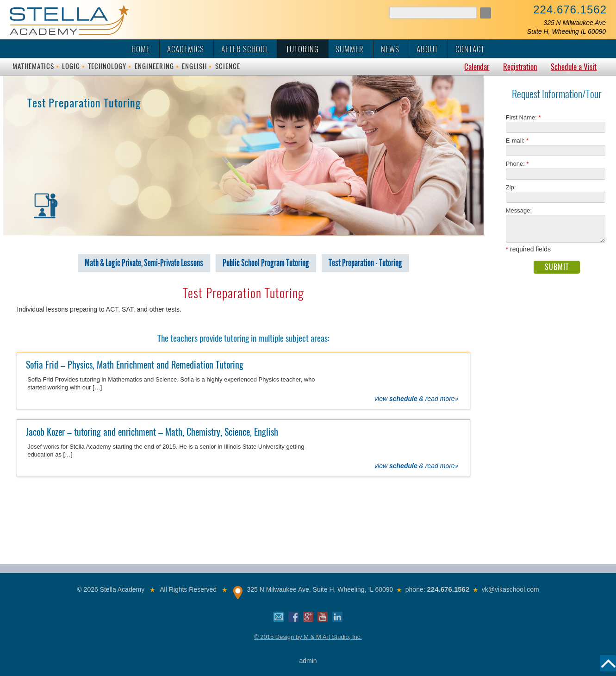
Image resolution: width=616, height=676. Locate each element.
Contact (470, 49)
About (427, 49)
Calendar (477, 67)
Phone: (517, 164)
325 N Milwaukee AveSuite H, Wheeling (566, 27)
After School (245, 49)
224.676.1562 (570, 9)
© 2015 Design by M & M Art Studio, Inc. (308, 637)
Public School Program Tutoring (266, 263)
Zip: (513, 187)
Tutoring (302, 49)
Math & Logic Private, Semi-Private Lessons (144, 263)
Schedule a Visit (574, 67)
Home (141, 49)
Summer (350, 49)
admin (308, 661)
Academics (186, 49)
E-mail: (517, 141)
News (390, 49)
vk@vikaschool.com (510, 589)
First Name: (523, 117)
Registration (520, 67)
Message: (519, 210)
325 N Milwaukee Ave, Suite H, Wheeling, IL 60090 (320, 589)
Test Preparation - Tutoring (365, 263)
